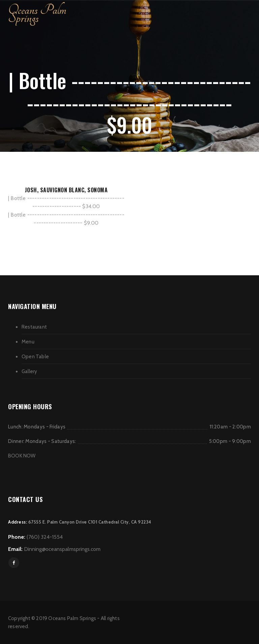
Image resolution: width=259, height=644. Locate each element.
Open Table (35, 357)
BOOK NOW (22, 456)
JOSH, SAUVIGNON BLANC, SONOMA (66, 190)
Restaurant (34, 327)
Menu (28, 342)
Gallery (29, 371)
